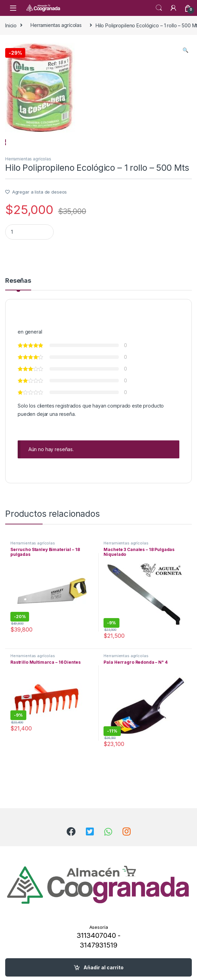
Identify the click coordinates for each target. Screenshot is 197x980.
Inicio (11, 25)
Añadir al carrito (104, 967)
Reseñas (18, 309)
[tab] (18, 311)
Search (159, 8)
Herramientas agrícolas (56, 25)
